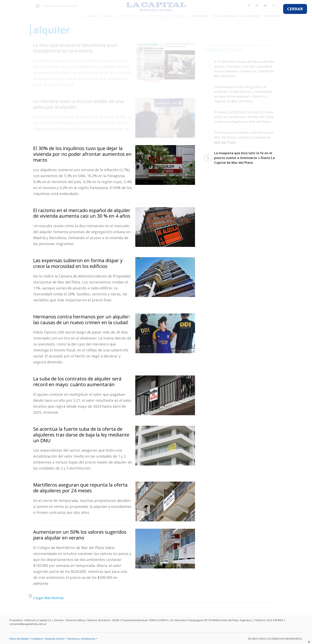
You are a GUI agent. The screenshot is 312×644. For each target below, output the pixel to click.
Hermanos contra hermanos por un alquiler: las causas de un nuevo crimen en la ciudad (82, 319)
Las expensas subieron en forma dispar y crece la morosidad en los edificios (78, 263)
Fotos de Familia (19, 639)
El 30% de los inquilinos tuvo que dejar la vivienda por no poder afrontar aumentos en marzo (82, 154)
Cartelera (37, 639)
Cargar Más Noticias (48, 598)
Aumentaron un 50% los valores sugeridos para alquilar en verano (80, 535)
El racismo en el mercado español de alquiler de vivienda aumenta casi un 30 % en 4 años (82, 213)
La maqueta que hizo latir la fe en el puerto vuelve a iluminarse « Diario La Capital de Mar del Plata (239, 158)
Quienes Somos (55, 639)
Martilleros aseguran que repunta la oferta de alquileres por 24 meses (80, 488)
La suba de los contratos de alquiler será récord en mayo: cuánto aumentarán (77, 381)
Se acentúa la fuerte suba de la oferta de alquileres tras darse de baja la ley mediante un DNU (81, 435)
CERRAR (295, 9)
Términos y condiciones (81, 639)
